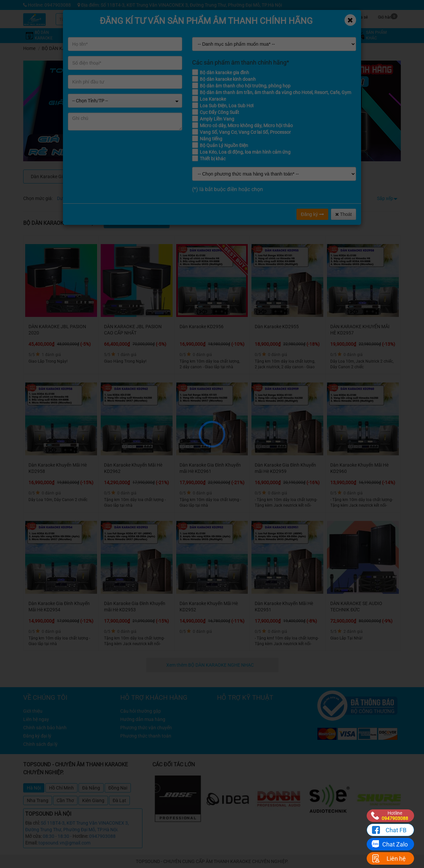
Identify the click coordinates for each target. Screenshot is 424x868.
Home (29, 48)
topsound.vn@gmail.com (64, 843)
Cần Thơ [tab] (65, 800)
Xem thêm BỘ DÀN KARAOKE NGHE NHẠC (211, 665)
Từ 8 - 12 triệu (127, 198)
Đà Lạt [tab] (119, 800)
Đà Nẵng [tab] (91, 788)
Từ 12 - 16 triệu (159, 198)
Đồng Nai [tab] (118, 788)
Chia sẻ (361, 16)
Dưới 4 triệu (69, 198)
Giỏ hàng (388, 16)
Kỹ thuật (287, 16)
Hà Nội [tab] (34, 788)
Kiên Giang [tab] (93, 800)
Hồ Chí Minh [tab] (61, 788)
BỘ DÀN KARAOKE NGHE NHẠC (75, 48)
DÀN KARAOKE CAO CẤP (117, 177)
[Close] (350, 20)
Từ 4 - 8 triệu (97, 198)
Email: (31, 843)
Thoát (344, 214)
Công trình (336, 16)
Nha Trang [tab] (38, 800)
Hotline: (80, 836)
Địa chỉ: (32, 823)
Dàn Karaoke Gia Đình (53, 177)
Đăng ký (312, 214)
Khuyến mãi (262, 16)
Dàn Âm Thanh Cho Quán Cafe (181, 177)
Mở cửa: (33, 836)
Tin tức (312, 16)
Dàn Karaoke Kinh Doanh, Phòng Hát (244, 177)
